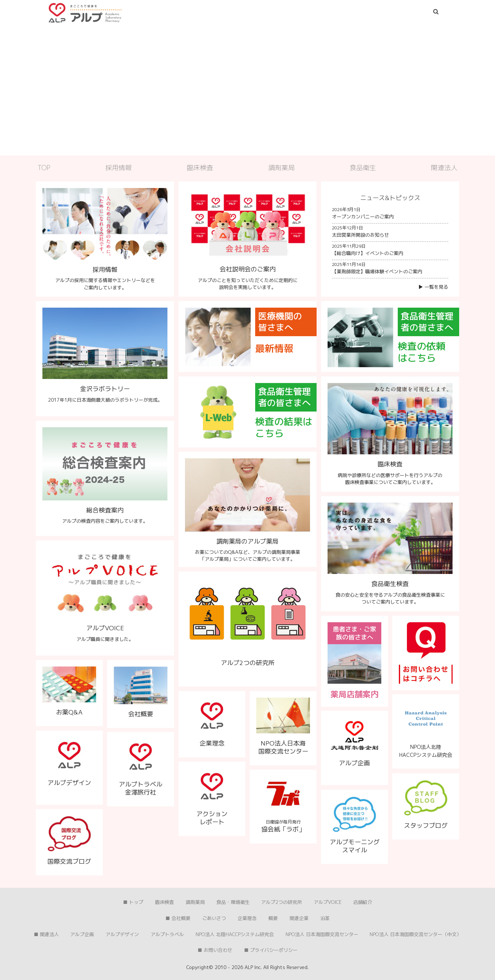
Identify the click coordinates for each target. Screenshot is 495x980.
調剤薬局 (281, 168)
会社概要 (181, 918)
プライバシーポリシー (274, 950)
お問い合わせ (218, 950)
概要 (273, 918)
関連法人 (444, 168)
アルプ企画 (82, 934)
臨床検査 (200, 168)
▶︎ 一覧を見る (433, 287)
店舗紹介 (363, 902)
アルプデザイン (122, 934)
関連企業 (299, 918)
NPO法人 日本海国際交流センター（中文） (415, 934)
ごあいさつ (214, 918)
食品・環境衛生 (233, 902)
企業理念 (247, 918)
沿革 (325, 918)
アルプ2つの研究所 (281, 902)
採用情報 (118, 168)
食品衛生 (363, 168)
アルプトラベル (167, 934)
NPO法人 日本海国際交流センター (322, 934)
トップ (136, 902)
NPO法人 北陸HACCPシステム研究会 (235, 934)
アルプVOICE (328, 902)
